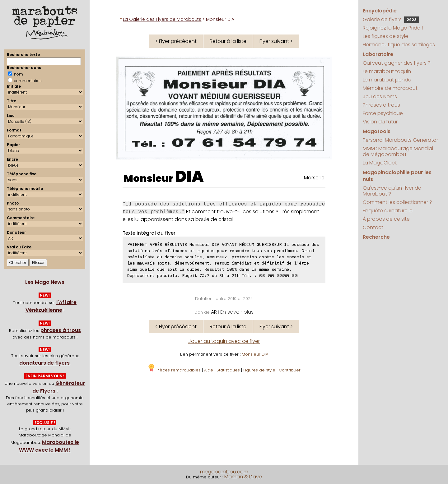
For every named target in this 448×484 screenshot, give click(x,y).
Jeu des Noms (380, 97)
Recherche (376, 237)
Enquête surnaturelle (388, 211)
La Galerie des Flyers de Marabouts (162, 19)
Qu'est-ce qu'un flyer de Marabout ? (392, 191)
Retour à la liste (228, 41)
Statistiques (228, 370)
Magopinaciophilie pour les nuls (397, 176)
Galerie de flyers (391, 19)
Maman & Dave (243, 477)
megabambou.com (224, 472)
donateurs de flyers (44, 363)
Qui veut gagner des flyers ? (397, 63)
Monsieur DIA (255, 354)
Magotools (377, 131)
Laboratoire (378, 54)
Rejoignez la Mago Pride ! (393, 28)
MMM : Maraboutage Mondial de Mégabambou (398, 151)
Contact (373, 227)
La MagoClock (380, 163)
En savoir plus (237, 312)
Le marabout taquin (387, 71)
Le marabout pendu (387, 80)
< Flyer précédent (176, 41)
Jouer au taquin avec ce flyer (224, 341)
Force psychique (383, 113)
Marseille (314, 178)
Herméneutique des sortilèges (399, 45)
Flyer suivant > (276, 41)
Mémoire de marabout (390, 88)
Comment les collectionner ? (397, 202)
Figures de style (259, 370)
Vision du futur (380, 122)
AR (214, 312)
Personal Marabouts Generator (400, 140)
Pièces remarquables (174, 370)
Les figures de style (385, 36)
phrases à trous (61, 330)
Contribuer (290, 370)
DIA (189, 177)
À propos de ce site (386, 219)
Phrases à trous (381, 105)
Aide (209, 370)
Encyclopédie (380, 11)
